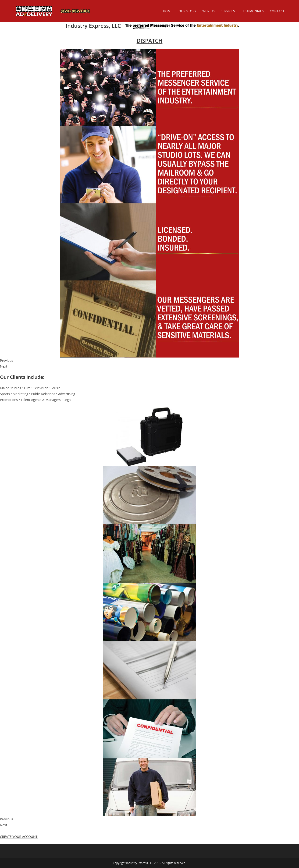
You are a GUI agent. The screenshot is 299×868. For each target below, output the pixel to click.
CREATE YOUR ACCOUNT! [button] (19, 837)
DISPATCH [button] (150, 41)
